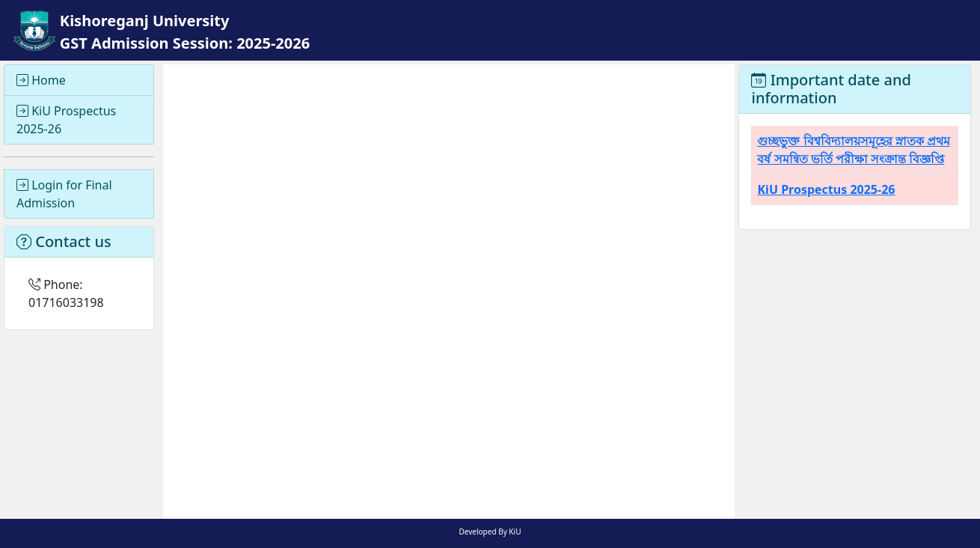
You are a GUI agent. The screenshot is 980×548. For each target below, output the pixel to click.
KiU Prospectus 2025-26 (66, 120)
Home (41, 80)
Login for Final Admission (64, 194)
